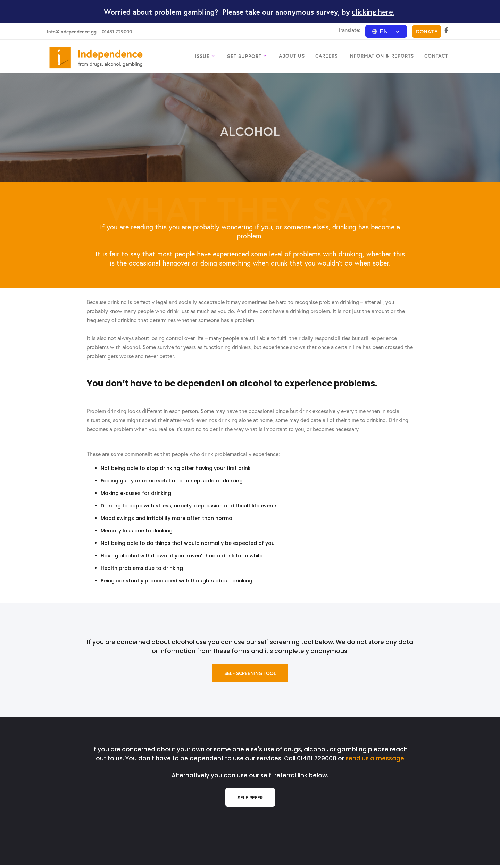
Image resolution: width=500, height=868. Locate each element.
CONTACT (436, 56)
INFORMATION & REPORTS (381, 56)
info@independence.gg (72, 31)
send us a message (375, 758)
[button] (386, 31)
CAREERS (327, 56)
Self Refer (250, 797)
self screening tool (250, 673)
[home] (96, 58)
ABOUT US (292, 56)
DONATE (427, 32)
